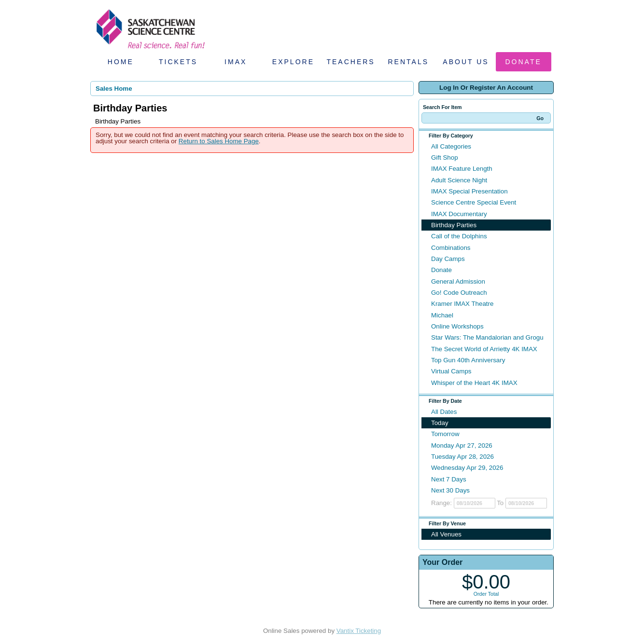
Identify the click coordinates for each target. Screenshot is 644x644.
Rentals (409, 62)
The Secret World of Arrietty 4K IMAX (484, 349)
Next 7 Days (449, 479)
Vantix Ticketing (359, 631)
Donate (524, 62)
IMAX (236, 62)
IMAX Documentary (459, 214)
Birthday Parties (454, 225)
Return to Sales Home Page (219, 141)
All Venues (446, 534)
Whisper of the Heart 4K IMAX (474, 383)
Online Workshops (457, 326)
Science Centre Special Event (474, 202)
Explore (293, 62)
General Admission (458, 281)
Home (121, 62)
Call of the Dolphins (459, 236)
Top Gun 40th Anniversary (468, 360)
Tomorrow (445, 434)
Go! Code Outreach (459, 293)
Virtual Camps (451, 371)
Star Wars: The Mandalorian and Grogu (487, 337)
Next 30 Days (450, 490)
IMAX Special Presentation (469, 191)
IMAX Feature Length (462, 169)
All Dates (444, 412)
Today (440, 423)
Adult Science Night (459, 180)
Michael (442, 315)
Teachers (350, 62)
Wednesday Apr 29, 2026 (467, 468)
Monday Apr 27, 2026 (462, 445)
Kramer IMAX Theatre (462, 304)
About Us (466, 62)
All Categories (451, 146)
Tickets (178, 62)
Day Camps (448, 259)
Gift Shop (445, 158)
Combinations (451, 248)
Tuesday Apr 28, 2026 (462, 457)
